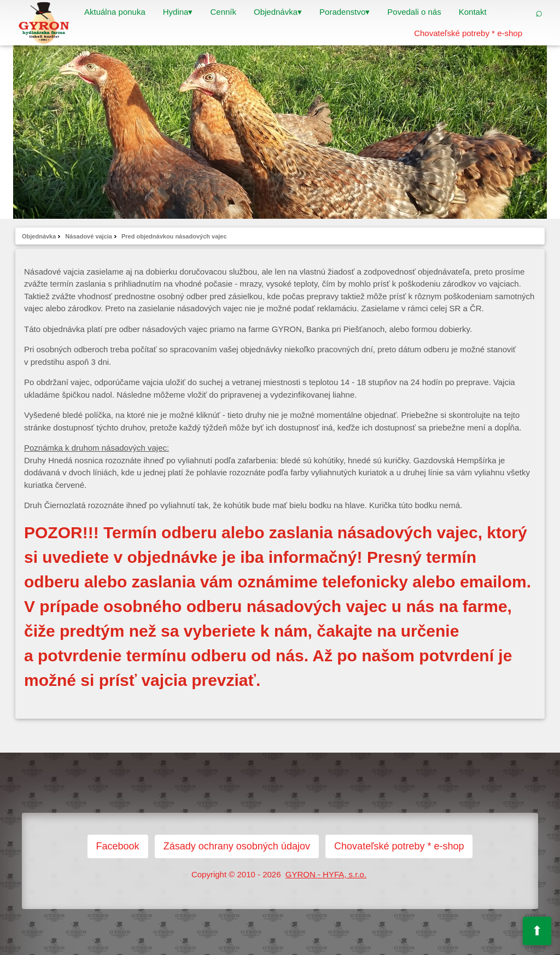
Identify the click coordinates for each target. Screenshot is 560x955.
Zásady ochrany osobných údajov (237, 846)
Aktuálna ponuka (115, 12)
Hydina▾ (178, 12)
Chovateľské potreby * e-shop (468, 33)
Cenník (223, 12)
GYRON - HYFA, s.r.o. (326, 874)
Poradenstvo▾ (345, 12)
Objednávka (39, 236)
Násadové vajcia (89, 236)
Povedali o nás (414, 12)
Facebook (118, 846)
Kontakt (473, 12)
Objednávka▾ (278, 12)
